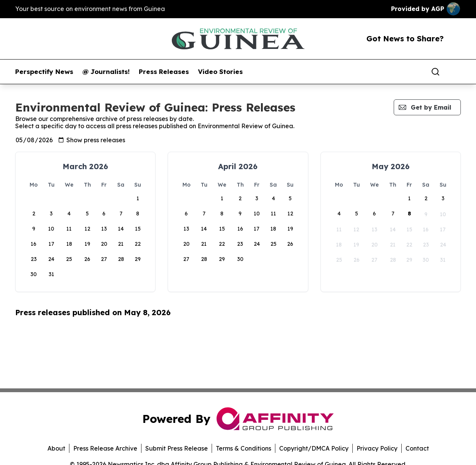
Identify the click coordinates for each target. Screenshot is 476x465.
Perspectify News (44, 72)
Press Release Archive (105, 448)
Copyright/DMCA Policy (314, 448)
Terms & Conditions (243, 448)
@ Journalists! (106, 72)
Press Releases (164, 72)
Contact (417, 448)
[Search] (435, 72)
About (56, 448)
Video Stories (220, 72)
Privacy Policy (377, 448)
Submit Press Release (177, 448)
